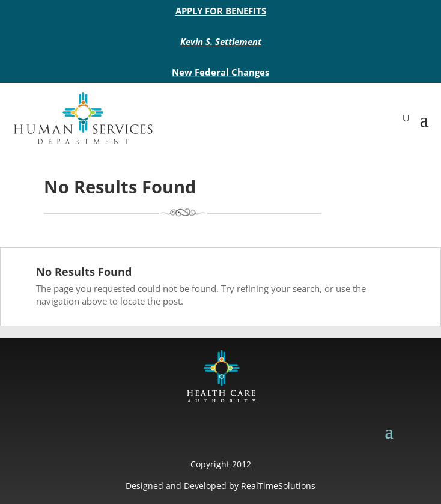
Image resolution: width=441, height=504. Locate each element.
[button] (424, 118)
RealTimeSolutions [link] (278, 486)
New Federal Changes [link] (221, 72)
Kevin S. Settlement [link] (221, 41)
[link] (83, 118)
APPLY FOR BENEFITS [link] (221, 11)
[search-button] (406, 118)
